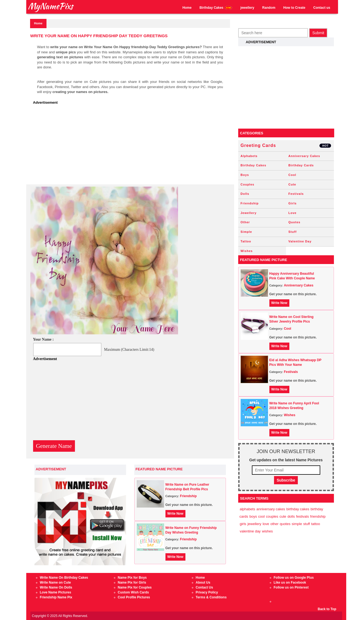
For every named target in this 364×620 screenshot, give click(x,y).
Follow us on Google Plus (294, 578)
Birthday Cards (301, 165)
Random (269, 8)
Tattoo (246, 241)
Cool (292, 175)
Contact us (322, 8)
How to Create (294, 8)
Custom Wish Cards (133, 592)
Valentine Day (300, 241)
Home (187, 8)
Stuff (293, 232)
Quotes (295, 222)
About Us (203, 583)
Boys (245, 175)
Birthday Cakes (216, 8)
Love (293, 213)
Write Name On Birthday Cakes (64, 578)
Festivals (296, 194)
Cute (292, 184)
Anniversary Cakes (304, 156)
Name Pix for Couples (135, 587)
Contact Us (204, 587)
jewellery (247, 8)
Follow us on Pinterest (291, 587)
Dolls (245, 194)
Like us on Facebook (290, 583)
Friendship (188, 496)
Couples (247, 184)
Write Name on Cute (56, 583)
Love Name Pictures (56, 592)
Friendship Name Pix (56, 597)
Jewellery (249, 213)
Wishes (247, 251)
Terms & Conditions (211, 597)
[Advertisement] (132, 146)
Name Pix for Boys (132, 578)
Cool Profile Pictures (134, 597)
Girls (293, 203)
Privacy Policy (207, 592)
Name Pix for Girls (132, 583)
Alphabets (249, 156)
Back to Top (327, 609)
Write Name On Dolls (56, 587)
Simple (246, 232)
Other (245, 222)
